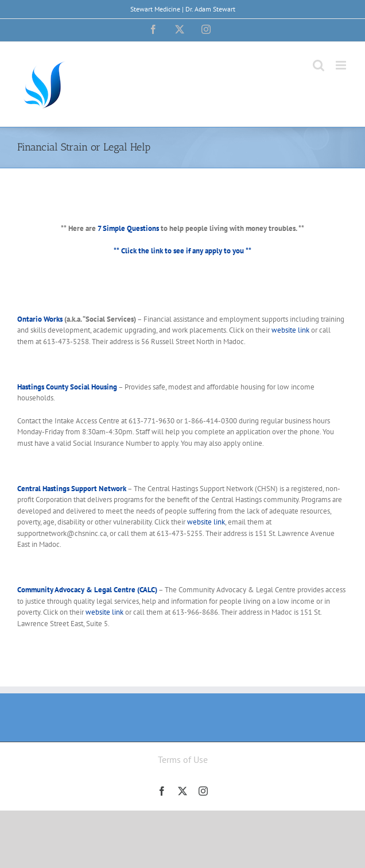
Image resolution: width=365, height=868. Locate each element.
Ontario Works (40, 319)
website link (290, 330)
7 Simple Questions (128, 228)
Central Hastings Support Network (72, 489)
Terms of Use (183, 759)
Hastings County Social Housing (67, 387)
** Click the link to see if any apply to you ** (182, 251)
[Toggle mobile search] (319, 65)
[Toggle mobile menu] (342, 65)
